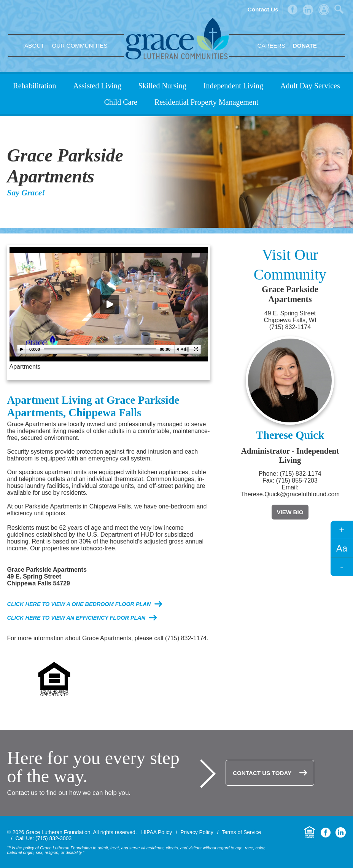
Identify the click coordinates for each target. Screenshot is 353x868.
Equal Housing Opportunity (310, 832)
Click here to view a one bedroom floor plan (79, 604)
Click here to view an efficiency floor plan (76, 618)
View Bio (290, 512)
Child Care (121, 102)
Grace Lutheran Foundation (177, 39)
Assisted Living (97, 86)
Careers (271, 46)
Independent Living (233, 86)
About (34, 46)
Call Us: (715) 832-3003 (44, 838)
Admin (324, 10)
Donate (305, 46)
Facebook (293, 10)
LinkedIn (308, 10)
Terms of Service (242, 832)
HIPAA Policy (157, 832)
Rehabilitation (34, 86)
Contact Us (263, 9)
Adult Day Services (310, 86)
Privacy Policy (197, 832)
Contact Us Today (262, 773)
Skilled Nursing (162, 86)
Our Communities (80, 46)
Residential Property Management (206, 102)
